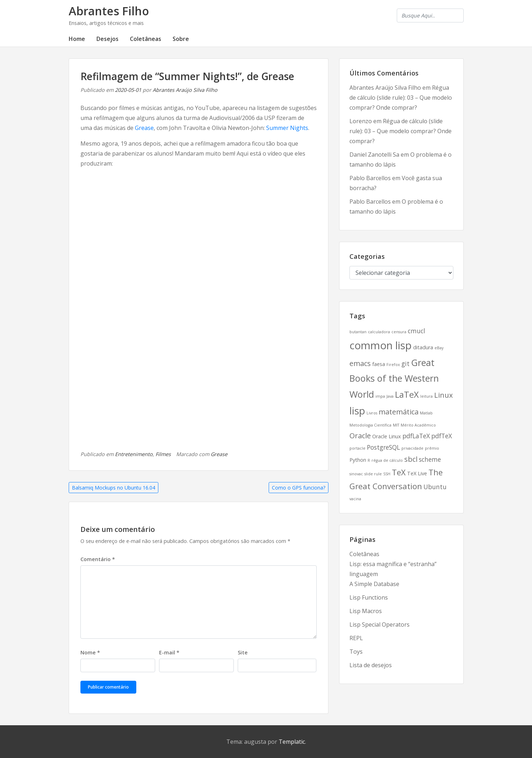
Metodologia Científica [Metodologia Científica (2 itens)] (370, 425)
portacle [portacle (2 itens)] (357, 448)
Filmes (163, 454)
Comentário (98, 559)
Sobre (181, 39)
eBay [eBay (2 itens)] (439, 348)
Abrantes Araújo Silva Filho (185, 90)
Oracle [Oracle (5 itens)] (360, 436)
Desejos (107, 39)
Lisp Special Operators (380, 624)
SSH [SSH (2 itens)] (387, 474)
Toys (356, 652)
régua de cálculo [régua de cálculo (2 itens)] (387, 460)
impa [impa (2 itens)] (380, 396)
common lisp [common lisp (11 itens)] (381, 345)
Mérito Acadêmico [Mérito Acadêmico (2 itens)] (418, 425)
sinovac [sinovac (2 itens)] (356, 474)
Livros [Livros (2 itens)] (372, 413)
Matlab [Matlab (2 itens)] (426, 413)
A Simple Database (374, 584)
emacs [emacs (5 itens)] (360, 363)
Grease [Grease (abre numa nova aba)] (144, 128)
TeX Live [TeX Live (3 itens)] (417, 473)
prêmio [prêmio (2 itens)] (432, 448)
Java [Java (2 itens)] (390, 396)
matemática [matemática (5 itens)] (399, 412)
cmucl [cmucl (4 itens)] (417, 331)
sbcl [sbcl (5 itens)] (411, 459)
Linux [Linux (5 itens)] (443, 395)
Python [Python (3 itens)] (358, 460)
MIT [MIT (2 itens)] (396, 425)
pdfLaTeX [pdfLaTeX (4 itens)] (416, 436)
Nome (90, 652)
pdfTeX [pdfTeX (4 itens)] (442, 436)
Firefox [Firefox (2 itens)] (393, 365)
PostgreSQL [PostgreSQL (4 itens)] (383, 447)
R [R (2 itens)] (369, 460)
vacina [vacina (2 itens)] (355, 499)
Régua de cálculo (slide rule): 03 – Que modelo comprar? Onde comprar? (401, 98)
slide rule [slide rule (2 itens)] (373, 474)
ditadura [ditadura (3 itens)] (423, 347)
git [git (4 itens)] (405, 364)
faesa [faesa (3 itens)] (379, 364)
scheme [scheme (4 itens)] (430, 459)
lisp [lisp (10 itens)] (357, 411)
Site (243, 652)
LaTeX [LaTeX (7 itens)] (407, 394)
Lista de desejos (371, 665)
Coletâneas (146, 39)
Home (77, 39)
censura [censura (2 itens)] (399, 332)
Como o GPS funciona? (299, 488)
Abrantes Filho (109, 11)
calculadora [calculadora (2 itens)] (379, 332)
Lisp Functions (369, 597)
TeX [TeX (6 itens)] (399, 472)
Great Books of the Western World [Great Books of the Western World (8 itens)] (394, 378)
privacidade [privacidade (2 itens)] (412, 448)
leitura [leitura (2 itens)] (426, 396)
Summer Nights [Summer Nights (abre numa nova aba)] (287, 128)
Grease (219, 454)
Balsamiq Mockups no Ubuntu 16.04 (114, 488)
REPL (356, 638)
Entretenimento (134, 454)
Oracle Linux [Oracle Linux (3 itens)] (387, 436)
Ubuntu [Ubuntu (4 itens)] (435, 487)
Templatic (292, 742)
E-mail (169, 652)
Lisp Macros (366, 611)
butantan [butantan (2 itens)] (358, 332)
